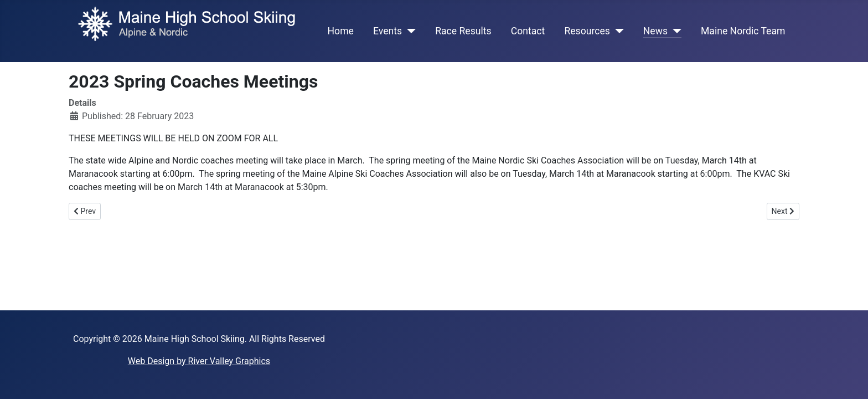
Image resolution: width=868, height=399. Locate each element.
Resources (587, 31)
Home (341, 31)
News (655, 31)
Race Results (463, 31)
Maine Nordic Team (743, 31)
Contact (528, 31)
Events (387, 31)
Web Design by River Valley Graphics (199, 361)
